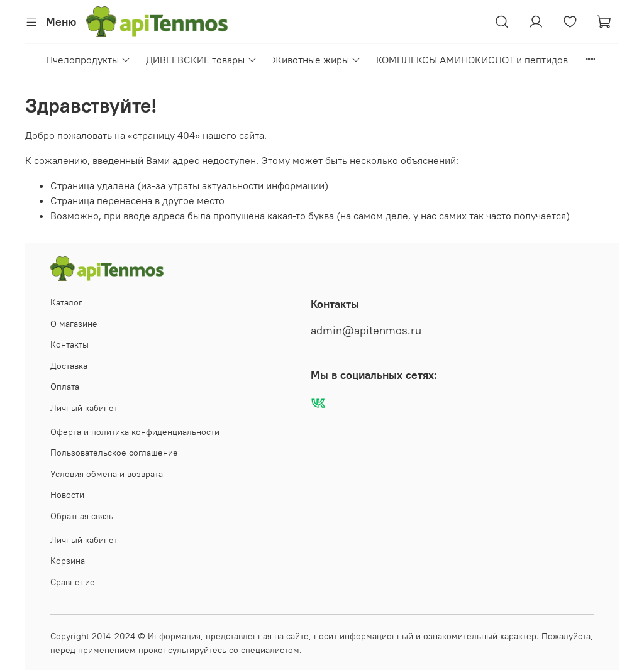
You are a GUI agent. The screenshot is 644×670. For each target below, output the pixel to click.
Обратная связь (82, 516)
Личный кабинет (84, 408)
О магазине (74, 324)
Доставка (69, 366)
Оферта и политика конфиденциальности (135, 432)
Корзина (68, 561)
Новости (67, 495)
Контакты (69, 344)
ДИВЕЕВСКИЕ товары (201, 60)
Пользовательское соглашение (114, 453)
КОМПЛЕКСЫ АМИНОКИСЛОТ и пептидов (472, 60)
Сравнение (73, 582)
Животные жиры (317, 60)
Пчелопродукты (88, 60)
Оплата (65, 387)
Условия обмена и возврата (107, 474)
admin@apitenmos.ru (366, 331)
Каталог (66, 302)
